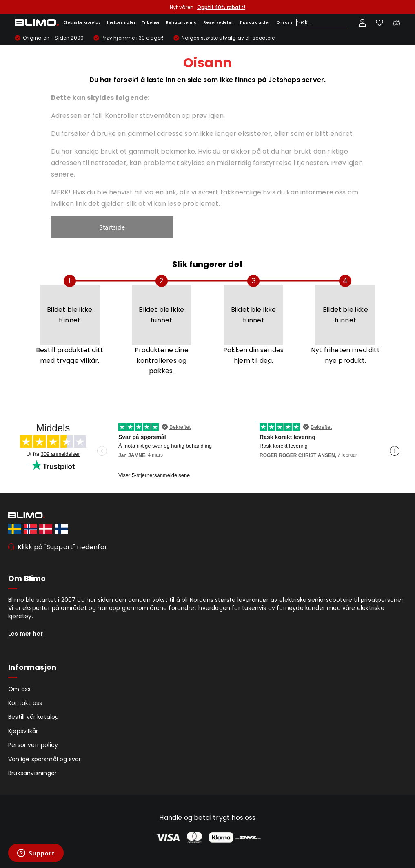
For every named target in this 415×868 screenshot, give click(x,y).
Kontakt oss (25, 703)
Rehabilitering (182, 22)
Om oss (285, 22)
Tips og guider (255, 22)
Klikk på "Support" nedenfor (62, 547)
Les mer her (26, 634)
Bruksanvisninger (32, 773)
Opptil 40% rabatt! (221, 7)
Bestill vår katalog (34, 717)
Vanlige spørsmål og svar (45, 759)
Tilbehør (151, 22)
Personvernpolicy (33, 745)
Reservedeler (218, 22)
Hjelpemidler (121, 22)
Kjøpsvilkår (23, 731)
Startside (112, 227)
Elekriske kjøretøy (82, 22)
